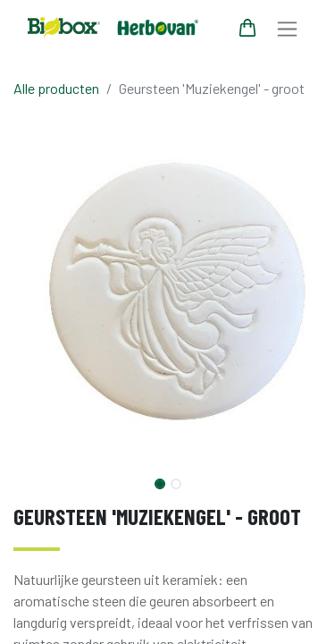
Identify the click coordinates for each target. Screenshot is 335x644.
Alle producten (56, 88)
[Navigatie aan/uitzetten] (287, 28)
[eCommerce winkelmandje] (247, 28)
